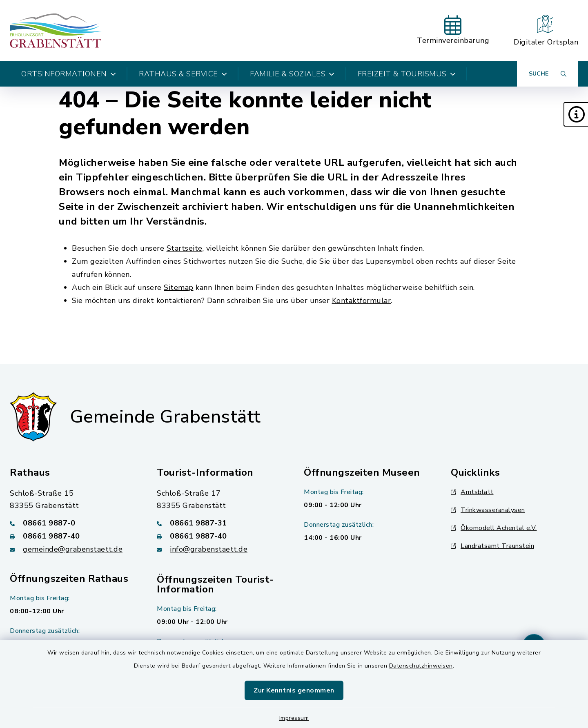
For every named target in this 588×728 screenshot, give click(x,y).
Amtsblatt (472, 492)
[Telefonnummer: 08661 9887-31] (220, 523)
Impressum (294, 718)
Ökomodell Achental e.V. (494, 528)
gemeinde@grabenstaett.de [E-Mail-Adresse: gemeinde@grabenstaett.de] (73, 549)
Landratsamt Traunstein (492, 546)
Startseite (185, 248)
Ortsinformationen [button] (69, 74)
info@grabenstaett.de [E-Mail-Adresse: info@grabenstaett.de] (209, 549)
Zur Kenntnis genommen (294, 690)
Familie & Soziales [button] (292, 74)
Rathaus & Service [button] (183, 74)
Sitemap (179, 287)
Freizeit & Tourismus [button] (407, 74)
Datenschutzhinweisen (421, 666)
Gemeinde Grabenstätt (165, 417)
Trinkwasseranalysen (488, 510)
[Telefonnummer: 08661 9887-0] (73, 523)
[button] (576, 114)
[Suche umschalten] (548, 74)
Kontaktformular (362, 301)
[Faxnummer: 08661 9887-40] (73, 536)
